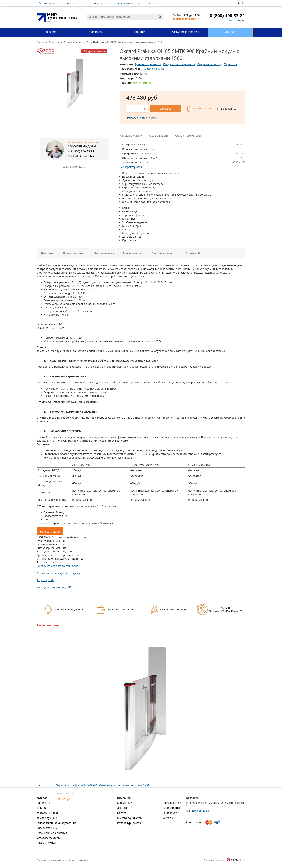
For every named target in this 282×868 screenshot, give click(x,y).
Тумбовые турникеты (148, 64)
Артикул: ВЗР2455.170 (66, 793)
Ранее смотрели (48, 625)
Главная (40, 42)
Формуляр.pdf (45, 580)
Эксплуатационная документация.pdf (59, 573)
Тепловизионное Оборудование (56, 823)
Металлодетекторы (48, 838)
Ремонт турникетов (129, 823)
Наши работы (70, 3)
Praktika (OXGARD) (153, 69)
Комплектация (133, 253)
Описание (48, 253)
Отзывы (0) (193, 253)
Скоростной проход (73, 42)
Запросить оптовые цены (142, 118)
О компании (46, 3)
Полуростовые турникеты (179, 64)
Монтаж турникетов (129, 818)
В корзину (166, 109)
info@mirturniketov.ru (186, 19)
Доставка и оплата (128, 3)
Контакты (153, 3)
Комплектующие (47, 818)
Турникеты (54, 42)
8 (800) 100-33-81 (227, 15)
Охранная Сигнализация (52, 833)
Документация (104, 253)
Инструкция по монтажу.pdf (54, 587)
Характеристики (74, 253)
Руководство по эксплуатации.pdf (57, 566)
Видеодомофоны (47, 828)
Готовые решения (97, 3)
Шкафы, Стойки (46, 843)
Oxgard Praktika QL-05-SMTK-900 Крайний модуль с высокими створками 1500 (102, 785)
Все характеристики (132, 167)
